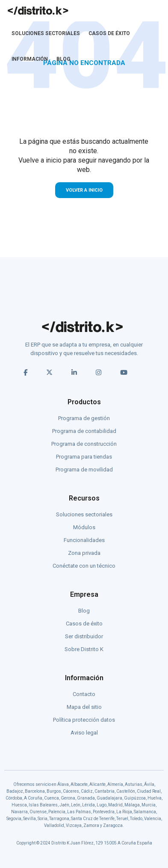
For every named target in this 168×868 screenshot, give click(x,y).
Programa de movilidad (84, 470)
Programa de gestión (84, 418)
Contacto (84, 694)
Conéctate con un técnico (84, 566)
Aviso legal (84, 733)
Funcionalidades (84, 540)
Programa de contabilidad (84, 431)
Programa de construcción (84, 444)
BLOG (63, 59)
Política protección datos (84, 720)
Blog (84, 611)
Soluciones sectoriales (84, 514)
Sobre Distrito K (84, 649)
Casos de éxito (84, 624)
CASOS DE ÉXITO (109, 33)
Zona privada (84, 553)
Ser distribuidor (84, 636)
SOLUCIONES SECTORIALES (46, 33)
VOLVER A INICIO (84, 190)
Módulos (84, 527)
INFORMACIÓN (30, 59)
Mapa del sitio (84, 707)
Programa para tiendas (84, 457)
